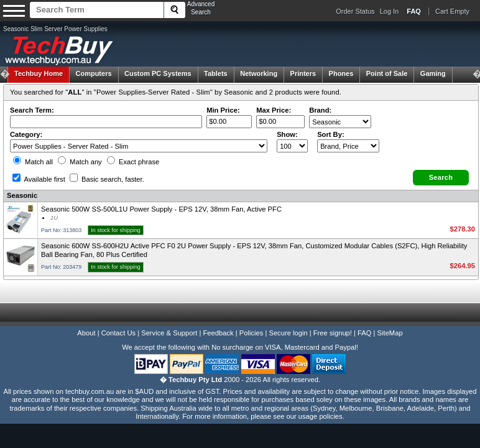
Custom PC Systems (158, 73)
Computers (93, 73)
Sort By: (331, 134)
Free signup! (333, 333)
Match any (80, 162)
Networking (259, 73)
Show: (287, 134)
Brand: (320, 110)
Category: (26, 134)
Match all (33, 162)
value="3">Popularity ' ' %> (348, 146)
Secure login (288, 333)
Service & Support (169, 333)
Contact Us (118, 333)
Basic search (107, 179)
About (86, 333)
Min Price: (223, 110)
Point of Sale (387, 73)
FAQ (364, 333)
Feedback (218, 333)
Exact (133, 162)
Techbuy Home (39, 73)
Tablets (216, 73)
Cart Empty (452, 11)
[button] (441, 178)
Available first (39, 179)
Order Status (355, 11)
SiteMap (390, 333)
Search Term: (32, 110)
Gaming (433, 73)
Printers (303, 73)
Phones (341, 73)
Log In (390, 11)
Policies (252, 333)
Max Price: (274, 110)
